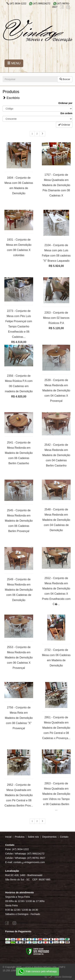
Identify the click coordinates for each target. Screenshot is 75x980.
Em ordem (66, 113)
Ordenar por (65, 103)
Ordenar (64, 125)
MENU (14, 63)
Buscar (65, 79)
